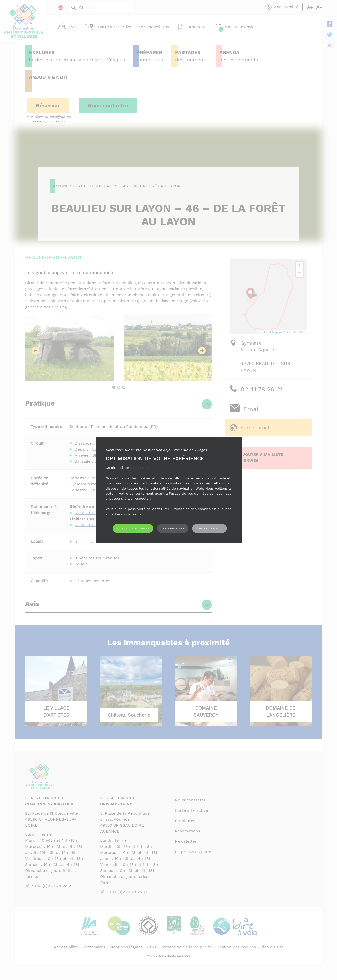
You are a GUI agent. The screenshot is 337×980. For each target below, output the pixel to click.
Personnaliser (173, 528)
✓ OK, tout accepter (133, 528)
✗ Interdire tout (209, 529)
